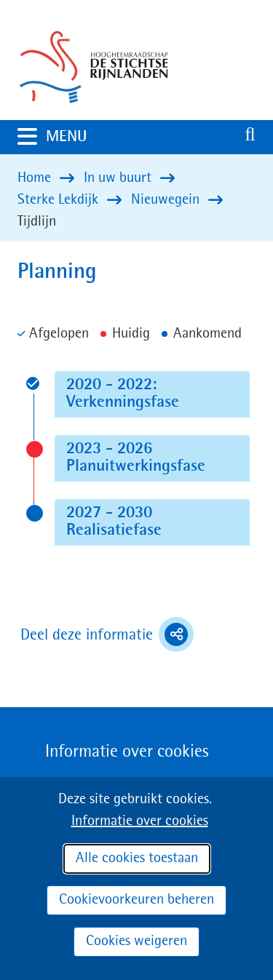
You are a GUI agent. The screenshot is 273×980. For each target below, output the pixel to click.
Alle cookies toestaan (137, 859)
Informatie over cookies (140, 821)
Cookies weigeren (136, 941)
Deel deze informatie (107, 634)
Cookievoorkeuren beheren (136, 900)
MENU (75, 136)
